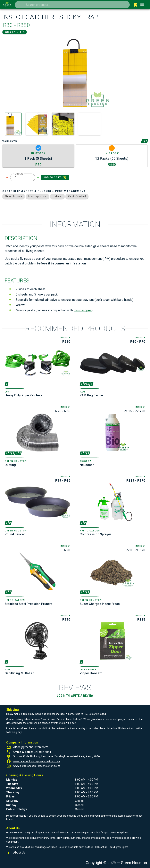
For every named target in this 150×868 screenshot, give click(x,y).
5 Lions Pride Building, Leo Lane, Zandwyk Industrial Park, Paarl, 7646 (57, 756)
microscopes (83, 310)
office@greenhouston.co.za (31, 747)
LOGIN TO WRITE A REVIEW (75, 696)
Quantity (19, 174)
